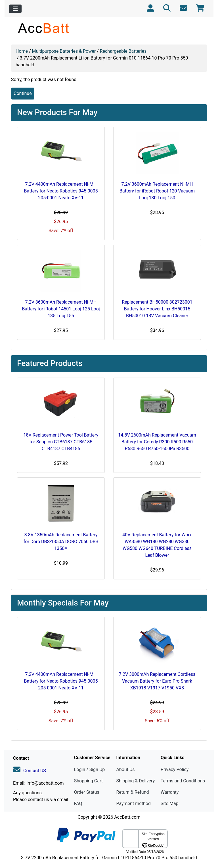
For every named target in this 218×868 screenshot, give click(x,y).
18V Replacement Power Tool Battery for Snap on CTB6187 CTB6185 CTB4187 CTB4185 (61, 442)
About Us (125, 769)
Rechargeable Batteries (123, 51)
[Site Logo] (44, 28)
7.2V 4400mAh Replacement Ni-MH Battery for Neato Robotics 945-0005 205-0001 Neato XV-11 (61, 191)
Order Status (87, 792)
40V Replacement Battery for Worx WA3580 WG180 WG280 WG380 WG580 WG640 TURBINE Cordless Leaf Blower (157, 545)
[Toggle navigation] (15, 9)
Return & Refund (132, 792)
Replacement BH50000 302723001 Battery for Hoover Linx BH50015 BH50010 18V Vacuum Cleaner (157, 309)
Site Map (170, 804)
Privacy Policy (175, 769)
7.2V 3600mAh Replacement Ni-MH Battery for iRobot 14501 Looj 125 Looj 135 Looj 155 (61, 309)
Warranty (170, 792)
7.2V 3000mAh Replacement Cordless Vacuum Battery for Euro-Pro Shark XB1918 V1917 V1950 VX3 (157, 681)
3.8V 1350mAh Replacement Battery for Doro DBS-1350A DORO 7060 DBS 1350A (61, 542)
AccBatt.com (127, 817)
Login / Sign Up (90, 769)
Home (22, 51)
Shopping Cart (88, 781)
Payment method (133, 804)
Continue (23, 93)
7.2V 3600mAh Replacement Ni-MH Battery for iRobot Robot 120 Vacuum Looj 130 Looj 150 (157, 191)
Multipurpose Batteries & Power (64, 51)
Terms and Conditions (183, 781)
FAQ (78, 804)
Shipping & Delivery (135, 781)
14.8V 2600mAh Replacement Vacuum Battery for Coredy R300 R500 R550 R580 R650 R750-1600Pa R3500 (157, 442)
